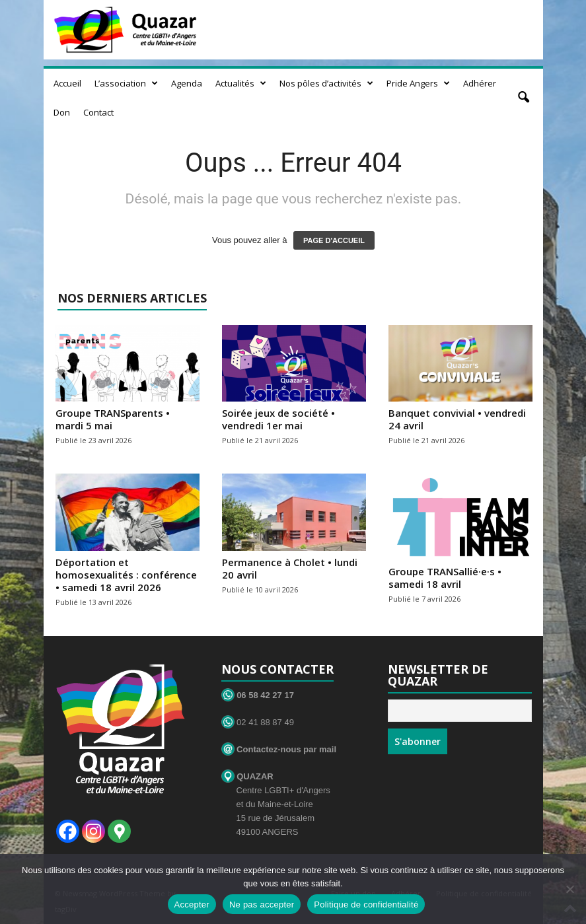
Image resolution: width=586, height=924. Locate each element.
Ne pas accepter (262, 905)
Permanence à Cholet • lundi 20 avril (290, 568)
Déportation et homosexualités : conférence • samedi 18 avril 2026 (126, 575)
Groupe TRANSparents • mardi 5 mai (113, 419)
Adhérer (480, 83)
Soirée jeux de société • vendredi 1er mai (278, 419)
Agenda (187, 83)
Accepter (192, 905)
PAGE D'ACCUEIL (334, 240)
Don (62, 112)
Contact (98, 112)
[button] (523, 98)
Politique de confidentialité (366, 905)
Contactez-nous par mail (279, 749)
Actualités (241, 83)
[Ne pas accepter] (569, 889)
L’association (126, 83)
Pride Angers (418, 83)
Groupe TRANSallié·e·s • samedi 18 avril (445, 578)
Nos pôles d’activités (326, 83)
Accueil (67, 83)
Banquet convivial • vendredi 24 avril (457, 419)
